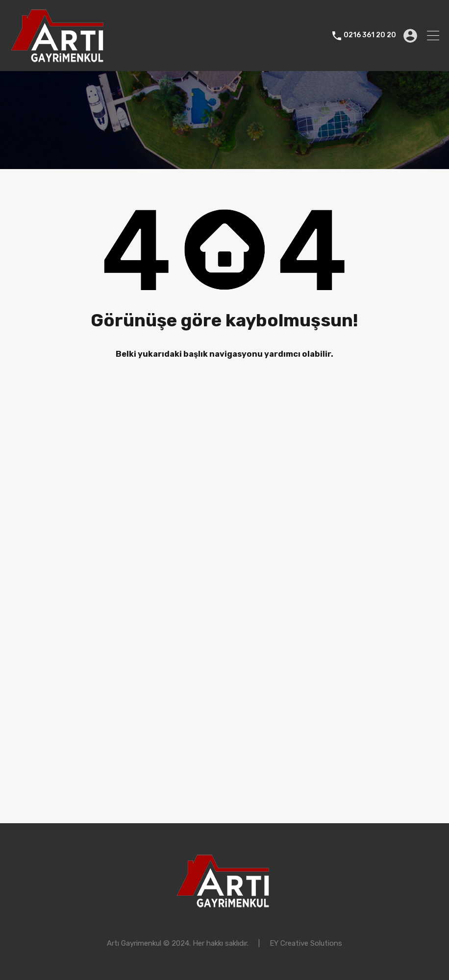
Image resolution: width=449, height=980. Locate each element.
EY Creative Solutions (306, 943)
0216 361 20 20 (370, 35)
